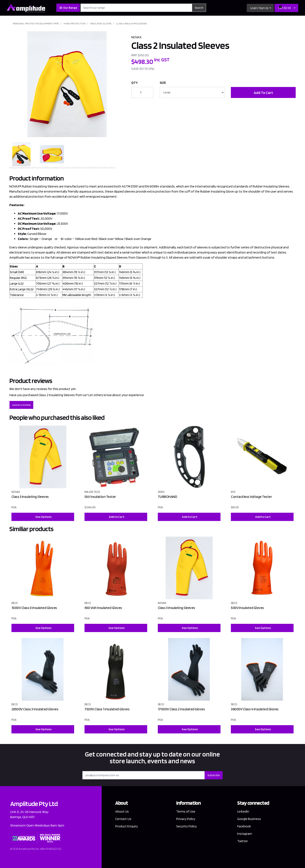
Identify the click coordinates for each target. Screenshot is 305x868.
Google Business (249, 819)
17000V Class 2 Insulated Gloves (181, 709)
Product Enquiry (127, 826)
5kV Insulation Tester (100, 497)
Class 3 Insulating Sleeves (30, 497)
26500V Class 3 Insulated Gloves (35, 709)
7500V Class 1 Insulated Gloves (107, 709)
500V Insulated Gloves (247, 608)
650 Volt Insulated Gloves (103, 608)
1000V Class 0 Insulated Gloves (34, 608)
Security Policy (186, 826)
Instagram (245, 834)
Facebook (244, 826)
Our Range (68, 8)
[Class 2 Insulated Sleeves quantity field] (142, 92)
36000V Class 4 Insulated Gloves (255, 709)
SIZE (163, 83)
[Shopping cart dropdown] (295, 8)
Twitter (243, 841)
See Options (43, 517)
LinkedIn (243, 811)
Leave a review (21, 405)
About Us (122, 811)
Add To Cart (263, 93)
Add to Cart (117, 517)
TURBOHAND (168, 497)
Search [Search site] (199, 8)
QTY (135, 83)
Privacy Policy (186, 819)
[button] (260, 8)
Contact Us (123, 819)
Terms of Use (186, 811)
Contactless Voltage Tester (251, 497)
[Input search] (136, 8)
